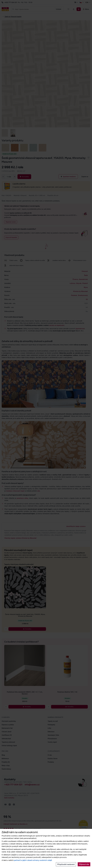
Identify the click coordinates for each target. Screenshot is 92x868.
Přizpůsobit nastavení (66, 864)
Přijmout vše (84, 864)
